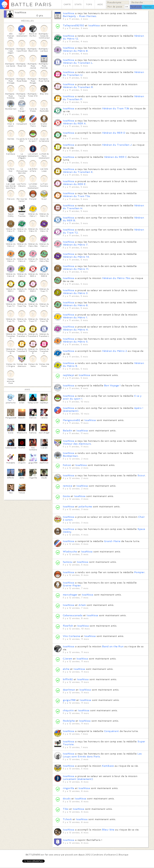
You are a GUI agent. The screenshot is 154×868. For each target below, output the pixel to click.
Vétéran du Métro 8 (75, 51)
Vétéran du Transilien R (78, 87)
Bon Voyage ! (112, 386)
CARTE (67, 4)
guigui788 (69, 700)
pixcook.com (71, 855)
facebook (136, 7)
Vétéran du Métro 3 (75, 293)
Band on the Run (113, 646)
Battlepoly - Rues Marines (79, 16)
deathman (69, 690)
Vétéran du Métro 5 (75, 342)
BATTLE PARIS (31, 4)
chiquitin (68, 710)
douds (67, 799)
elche (66, 669)
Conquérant (112, 731)
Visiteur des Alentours (77, 444)
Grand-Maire (112, 541)
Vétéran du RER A (74, 123)
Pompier (139, 572)
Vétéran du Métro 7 (75, 245)
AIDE (100, 4)
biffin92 (68, 679)
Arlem (82, 605)
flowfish (68, 626)
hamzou (68, 562)
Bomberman (70, 456)
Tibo (66, 809)
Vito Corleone (71, 636)
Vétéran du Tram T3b (116, 108)
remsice (68, 486)
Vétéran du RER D (114, 133)
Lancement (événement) (78, 779)
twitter (148, 7)
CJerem (68, 659)
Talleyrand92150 (73, 25)
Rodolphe (69, 721)
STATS (78, 4)
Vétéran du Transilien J (117, 145)
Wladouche (70, 552)
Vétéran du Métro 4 (75, 330)
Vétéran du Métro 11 (76, 269)
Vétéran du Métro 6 (75, 305)
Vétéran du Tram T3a (76, 196)
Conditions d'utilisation (104, 855)
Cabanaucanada (73, 615)
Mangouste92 (72, 420)
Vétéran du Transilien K (78, 172)
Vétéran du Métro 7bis (116, 278)
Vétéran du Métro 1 (75, 317)
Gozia (66, 496)
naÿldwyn (69, 375)
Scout (141, 475)
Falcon (67, 465)
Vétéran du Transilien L (78, 63)
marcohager (70, 595)
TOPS (89, 4)
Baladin (68, 431)
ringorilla (69, 788)
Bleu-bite (108, 830)
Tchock (67, 819)
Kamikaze (108, 766)
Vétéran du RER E (74, 184)
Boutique (124, 855)
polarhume (85, 507)
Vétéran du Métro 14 (76, 257)
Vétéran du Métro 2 (115, 351)
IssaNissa (20, 12)
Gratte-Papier (72, 585)
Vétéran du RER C (115, 157)
